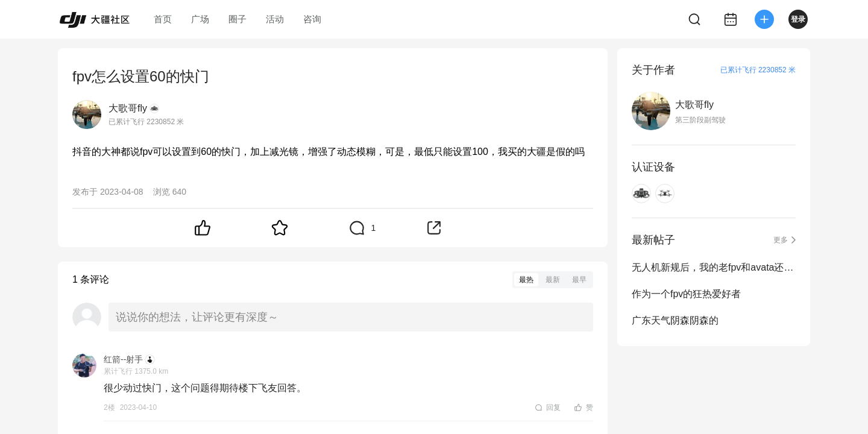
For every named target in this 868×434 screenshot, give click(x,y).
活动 (275, 19)
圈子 (237, 19)
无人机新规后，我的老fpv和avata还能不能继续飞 (714, 267)
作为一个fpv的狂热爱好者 (686, 294)
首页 (163, 19)
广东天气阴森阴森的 (675, 320)
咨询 (312, 19)
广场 (200, 19)
